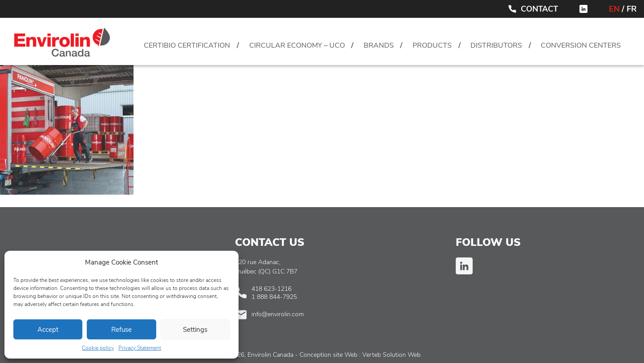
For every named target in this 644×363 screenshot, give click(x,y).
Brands (379, 45)
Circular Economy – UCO (297, 45)
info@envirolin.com (278, 314)
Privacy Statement (140, 348)
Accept (48, 330)
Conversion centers (581, 45)
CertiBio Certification (187, 45)
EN (614, 9)
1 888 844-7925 (274, 297)
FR (632, 9)
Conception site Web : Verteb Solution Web (360, 355)
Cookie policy (98, 348)
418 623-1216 (271, 289)
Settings (195, 330)
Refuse (122, 330)
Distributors (496, 45)
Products (432, 45)
